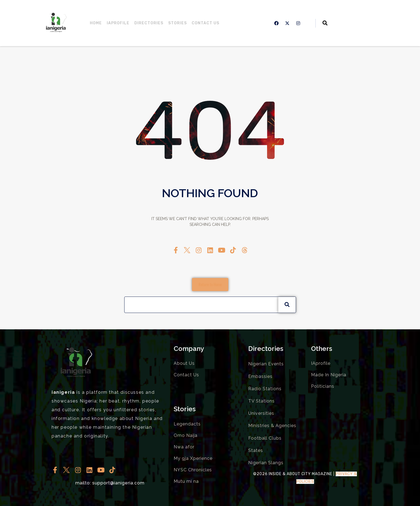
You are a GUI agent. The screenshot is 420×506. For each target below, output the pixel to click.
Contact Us (205, 23)
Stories (178, 23)
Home (96, 23)
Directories (149, 23)
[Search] (287, 305)
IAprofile (118, 23)
